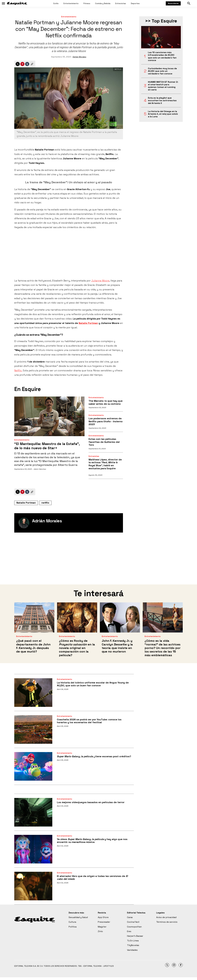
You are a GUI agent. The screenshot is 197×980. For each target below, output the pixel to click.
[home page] (17, 3)
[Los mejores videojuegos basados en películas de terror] (33, 812)
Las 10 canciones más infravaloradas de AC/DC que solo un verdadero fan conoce (162, 56)
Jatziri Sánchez (40, 469)
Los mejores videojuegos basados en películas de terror (91, 802)
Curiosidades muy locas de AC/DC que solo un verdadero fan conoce (162, 71)
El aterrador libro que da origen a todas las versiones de (92, 878)
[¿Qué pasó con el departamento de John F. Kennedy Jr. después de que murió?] (34, 617)
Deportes (135, 3)
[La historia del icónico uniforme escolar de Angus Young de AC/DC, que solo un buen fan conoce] (33, 693)
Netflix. (18, 370)
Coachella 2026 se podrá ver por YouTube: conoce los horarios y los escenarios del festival (89, 721)
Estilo (56, 3)
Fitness (87, 3)
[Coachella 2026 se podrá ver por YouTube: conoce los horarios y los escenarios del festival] (33, 729)
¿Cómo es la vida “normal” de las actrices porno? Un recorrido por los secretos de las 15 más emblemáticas (162, 648)
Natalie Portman (26, 503)
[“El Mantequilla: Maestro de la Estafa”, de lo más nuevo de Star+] (49, 416)
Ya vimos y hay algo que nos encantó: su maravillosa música (92, 841)
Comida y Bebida (103, 3)
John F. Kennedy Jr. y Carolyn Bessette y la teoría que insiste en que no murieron (117, 646)
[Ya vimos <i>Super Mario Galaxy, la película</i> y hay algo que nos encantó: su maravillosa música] (33, 849)
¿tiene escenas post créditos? (94, 756)
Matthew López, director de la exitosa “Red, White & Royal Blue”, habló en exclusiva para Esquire (105, 464)
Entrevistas (121, 3)
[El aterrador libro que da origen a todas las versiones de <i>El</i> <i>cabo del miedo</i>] (33, 886)
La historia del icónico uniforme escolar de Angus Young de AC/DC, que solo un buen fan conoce (93, 684)
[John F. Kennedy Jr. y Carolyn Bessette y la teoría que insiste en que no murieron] (120, 617)
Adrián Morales (79, 57)
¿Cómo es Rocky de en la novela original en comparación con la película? (77, 648)
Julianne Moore (100, 281)
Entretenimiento (71, 3)
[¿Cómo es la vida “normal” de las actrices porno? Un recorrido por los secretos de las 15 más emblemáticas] (163, 617)
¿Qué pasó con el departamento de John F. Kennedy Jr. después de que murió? (33, 646)
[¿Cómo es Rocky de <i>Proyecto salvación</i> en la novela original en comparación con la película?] (77, 617)
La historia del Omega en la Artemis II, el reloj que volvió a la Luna (163, 114)
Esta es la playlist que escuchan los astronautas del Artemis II (162, 100)
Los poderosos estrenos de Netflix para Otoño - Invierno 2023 (106, 421)
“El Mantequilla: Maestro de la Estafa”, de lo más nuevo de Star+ (47, 446)
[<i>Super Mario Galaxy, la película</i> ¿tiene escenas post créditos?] (33, 766)
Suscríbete (173, 3)
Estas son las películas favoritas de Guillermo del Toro (104, 442)
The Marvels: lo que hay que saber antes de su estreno (106, 402)
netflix (45, 503)
